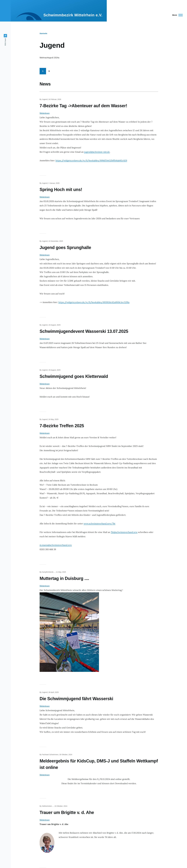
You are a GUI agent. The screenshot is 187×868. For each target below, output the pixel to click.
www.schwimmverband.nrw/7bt (99, 524)
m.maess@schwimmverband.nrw (56, 545)
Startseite (43, 33)
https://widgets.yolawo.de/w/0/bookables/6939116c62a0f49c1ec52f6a (94, 302)
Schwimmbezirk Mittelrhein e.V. (73, 15)
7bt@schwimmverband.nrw (124, 532)
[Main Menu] (177, 15)
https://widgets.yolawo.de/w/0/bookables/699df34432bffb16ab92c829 (91, 160)
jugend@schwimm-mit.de (97, 152)
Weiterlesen (45, 113)
